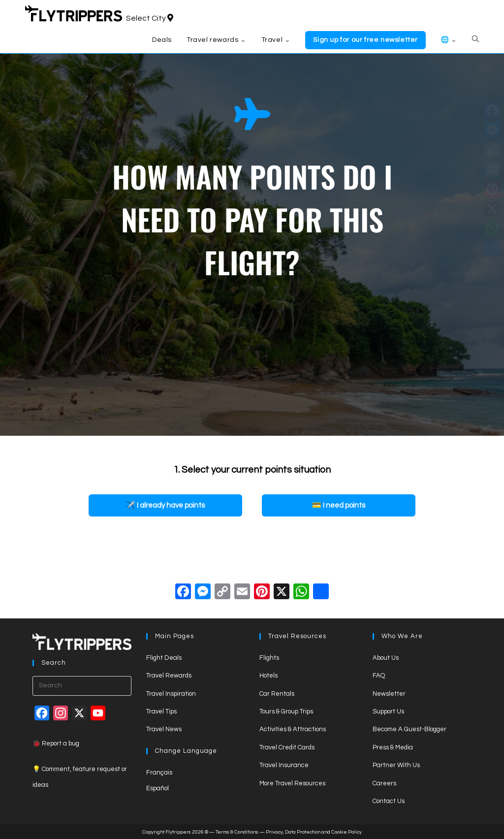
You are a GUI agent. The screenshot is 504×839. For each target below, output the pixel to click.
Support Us (388, 711)
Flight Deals (164, 658)
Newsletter (389, 694)
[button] (165, 505)
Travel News (164, 729)
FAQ (379, 676)
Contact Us (389, 801)
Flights (269, 658)
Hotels (268, 676)
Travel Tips (161, 711)
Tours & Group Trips (286, 711)
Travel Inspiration (171, 694)
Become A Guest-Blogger (409, 729)
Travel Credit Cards (287, 747)
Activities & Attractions (293, 729)
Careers (384, 783)
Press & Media (393, 747)
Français (159, 773)
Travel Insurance (284, 765)
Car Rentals (277, 694)
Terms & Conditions (237, 832)
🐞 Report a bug (56, 743)
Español (157, 788)
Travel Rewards (169, 676)
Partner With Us (396, 765)
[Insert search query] (82, 686)
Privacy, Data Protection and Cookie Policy (314, 832)
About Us (386, 658)
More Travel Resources (292, 783)
